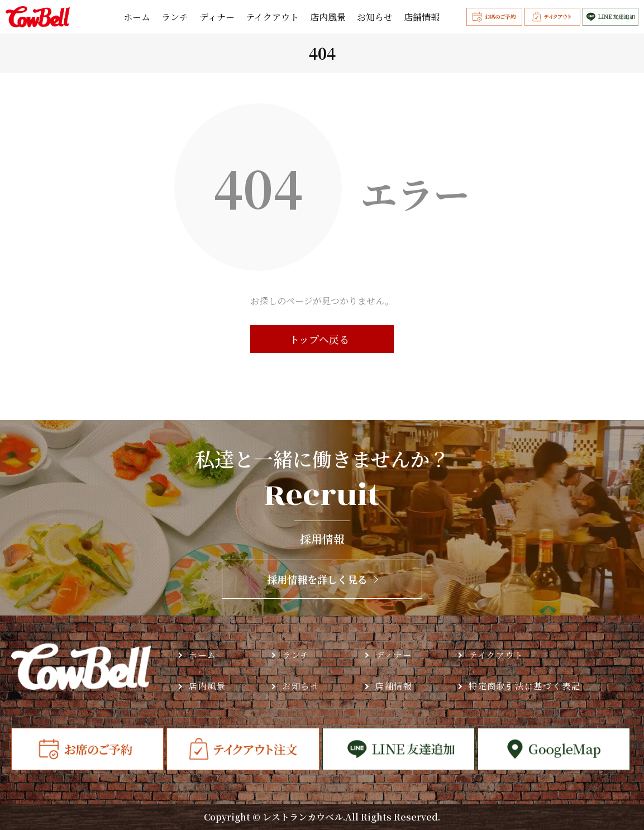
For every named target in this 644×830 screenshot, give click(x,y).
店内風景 (328, 17)
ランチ (175, 17)
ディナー (217, 17)
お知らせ (375, 17)
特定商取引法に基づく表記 (524, 686)
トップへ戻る (319, 339)
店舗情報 (422, 17)
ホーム (137, 17)
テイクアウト (272, 17)
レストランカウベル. (304, 817)
